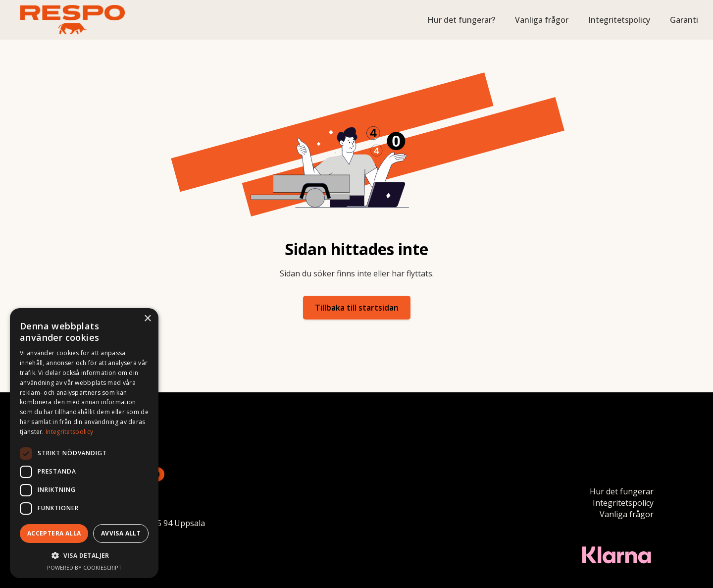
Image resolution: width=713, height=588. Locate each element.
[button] (84, 555)
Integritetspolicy (619, 20)
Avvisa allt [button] (121, 533)
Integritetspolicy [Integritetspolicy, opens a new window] (69, 432)
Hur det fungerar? (461, 20)
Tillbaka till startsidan (357, 308)
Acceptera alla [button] (54, 533)
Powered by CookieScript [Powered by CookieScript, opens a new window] (84, 567)
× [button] (147, 319)
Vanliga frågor (542, 20)
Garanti (684, 20)
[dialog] (84, 443)
